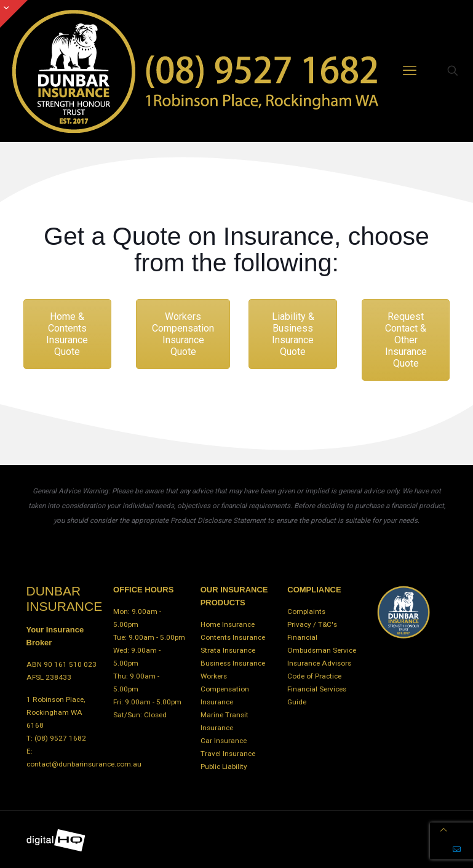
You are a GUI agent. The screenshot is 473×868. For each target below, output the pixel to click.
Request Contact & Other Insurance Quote (406, 340)
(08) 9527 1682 (60, 738)
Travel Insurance (228, 754)
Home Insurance (228, 624)
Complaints (306, 611)
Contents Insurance (233, 637)
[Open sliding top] (14, 14)
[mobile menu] (410, 71)
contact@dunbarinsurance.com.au (84, 764)
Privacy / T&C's (312, 624)
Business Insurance (233, 663)
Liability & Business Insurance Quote (293, 334)
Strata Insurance (228, 650)
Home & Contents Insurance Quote (67, 334)
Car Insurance (224, 741)
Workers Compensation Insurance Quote (183, 334)
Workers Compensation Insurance (225, 689)
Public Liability (224, 766)
